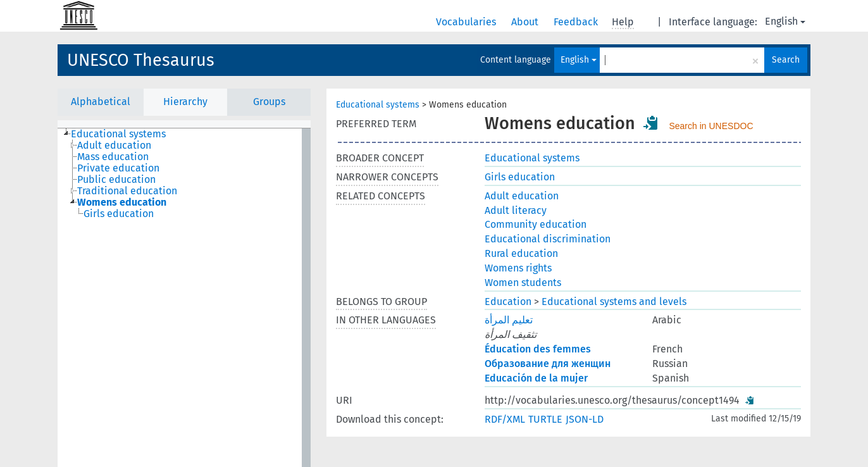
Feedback (577, 22)
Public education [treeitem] (116, 180)
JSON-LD (585, 419)
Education (508, 302)
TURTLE (545, 419)
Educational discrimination (548, 239)
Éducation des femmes (538, 349)
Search (786, 60)
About (526, 22)
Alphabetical (101, 102)
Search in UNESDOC (711, 126)
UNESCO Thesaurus (141, 60)
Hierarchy (185, 102)
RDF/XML (505, 419)
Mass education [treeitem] (113, 157)
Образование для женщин (548, 364)
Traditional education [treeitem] (127, 191)
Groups (269, 102)
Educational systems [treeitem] (118, 134)
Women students (523, 283)
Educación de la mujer (536, 378)
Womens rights (518, 268)
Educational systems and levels (614, 302)
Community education (536, 224)
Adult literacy (516, 210)
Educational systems (378, 105)
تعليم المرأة (509, 320)
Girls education (520, 177)
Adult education (522, 196)
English (785, 21)
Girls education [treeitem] (119, 214)
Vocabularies (467, 22)
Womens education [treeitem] (122, 202)
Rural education (521, 253)
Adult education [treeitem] (114, 146)
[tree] (184, 298)
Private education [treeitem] (118, 168)
